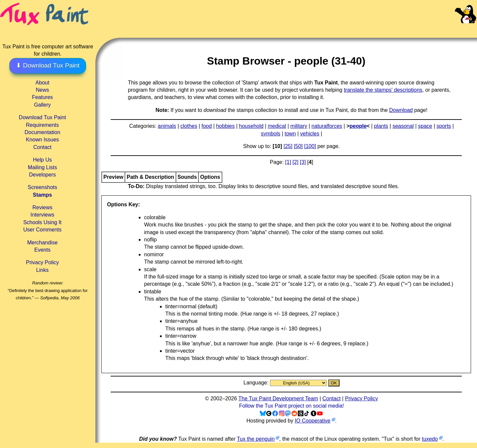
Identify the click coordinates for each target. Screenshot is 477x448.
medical (277, 126)
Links (42, 270)
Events (43, 250)
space (425, 126)
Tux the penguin (256, 439)
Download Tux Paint (42, 117)
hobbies (225, 126)
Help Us (43, 160)
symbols (271, 134)
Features (42, 97)
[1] (288, 162)
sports (444, 126)
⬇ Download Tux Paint (48, 65)
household (251, 126)
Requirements (42, 125)
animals (167, 126)
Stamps (42, 195)
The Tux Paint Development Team (278, 398)
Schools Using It (42, 222)
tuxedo (430, 439)
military (299, 126)
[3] (303, 162)
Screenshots (43, 187)
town (290, 134)
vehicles (310, 134)
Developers (43, 175)
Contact (42, 147)
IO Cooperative (313, 421)
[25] (288, 146)
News (42, 90)
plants (381, 126)
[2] (295, 162)
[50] (298, 146)
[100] (310, 146)
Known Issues (42, 140)
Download (401, 110)
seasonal (403, 126)
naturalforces (327, 126)
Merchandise (42, 243)
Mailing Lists (42, 167)
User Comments (42, 230)
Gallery (43, 105)
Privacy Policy (42, 262)
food (207, 126)
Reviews (42, 207)
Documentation (42, 132)
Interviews (42, 215)
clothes (189, 126)
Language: (257, 383)
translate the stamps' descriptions (383, 90)
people (358, 126)
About (42, 83)
